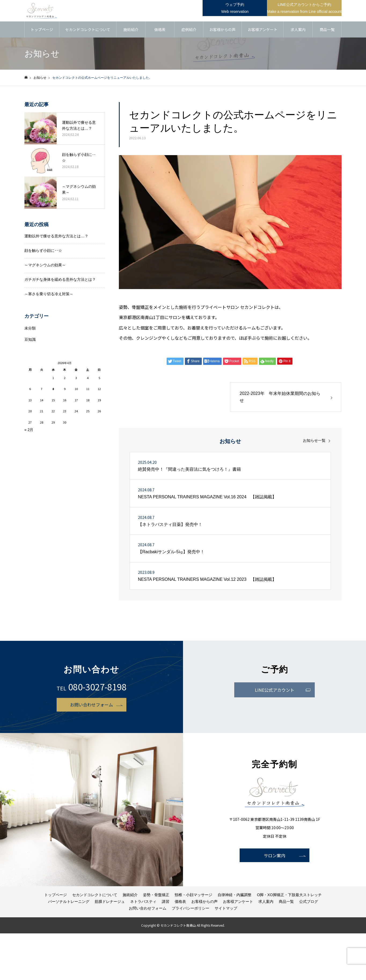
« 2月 (29, 430)
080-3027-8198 (97, 687)
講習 (166, 902)
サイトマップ (226, 908)
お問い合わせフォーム (91, 705)
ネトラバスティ (143, 902)
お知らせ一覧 (314, 440)
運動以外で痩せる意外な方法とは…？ (56, 236)
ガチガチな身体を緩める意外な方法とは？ (60, 279)
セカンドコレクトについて (88, 29)
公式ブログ (309, 902)
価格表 (160, 29)
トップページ (42, 29)
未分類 (30, 328)
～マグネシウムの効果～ (45, 265)
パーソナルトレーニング (69, 902)
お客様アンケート (263, 29)
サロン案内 (274, 855)
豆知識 (30, 339)
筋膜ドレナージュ (110, 902)
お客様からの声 (222, 29)
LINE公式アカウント (275, 690)
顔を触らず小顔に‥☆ (43, 250)
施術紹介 (131, 29)
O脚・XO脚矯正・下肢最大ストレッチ (289, 895)
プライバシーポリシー (191, 908)
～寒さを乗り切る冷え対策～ (49, 294)
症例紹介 (189, 29)
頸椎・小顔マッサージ (193, 895)
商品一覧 (327, 29)
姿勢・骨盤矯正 (156, 895)
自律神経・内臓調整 (235, 895)
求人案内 (298, 29)
